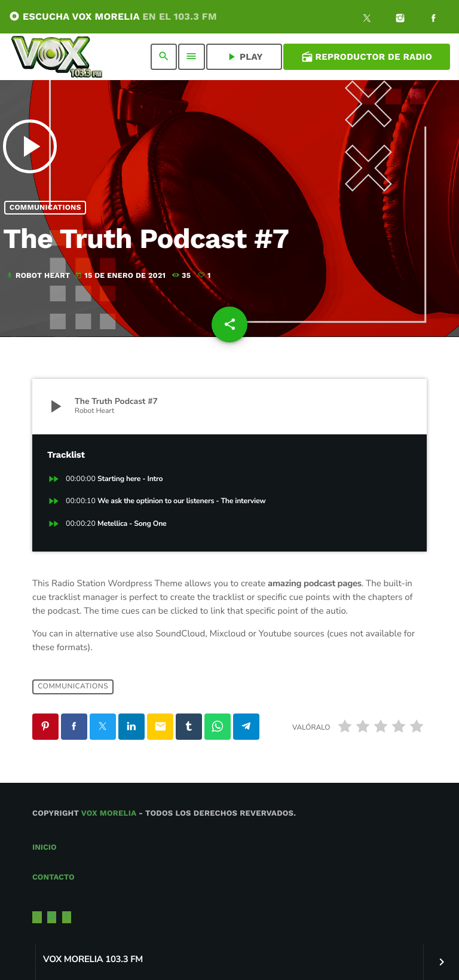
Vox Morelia (109, 814)
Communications (45, 208)
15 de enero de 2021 (121, 276)
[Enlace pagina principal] (57, 57)
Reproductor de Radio (367, 57)
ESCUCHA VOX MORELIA (113, 16)
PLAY (244, 57)
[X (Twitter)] (367, 20)
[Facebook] (433, 20)
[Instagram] (400, 20)
